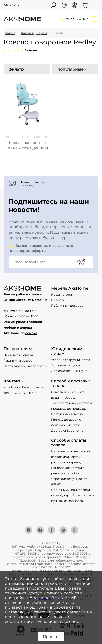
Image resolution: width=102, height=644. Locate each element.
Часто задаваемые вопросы (25, 366)
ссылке (31, 333)
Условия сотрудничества (71, 360)
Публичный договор (67, 306)
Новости (58, 300)
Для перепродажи (65, 365)
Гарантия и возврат (19, 360)
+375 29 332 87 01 (24, 393)
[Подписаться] (81, 262)
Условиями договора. (60, 622)
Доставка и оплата (18, 355)
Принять (51, 637)
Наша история (62, 295)
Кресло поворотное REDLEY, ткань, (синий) (27, 145)
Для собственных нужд (69, 371)
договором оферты (28, 251)
